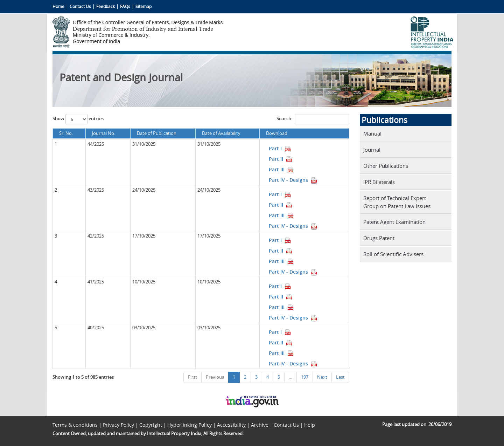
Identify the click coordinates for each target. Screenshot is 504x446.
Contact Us (80, 6)
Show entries (78, 119)
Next (322, 377)
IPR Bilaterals (379, 182)
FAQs (125, 6)
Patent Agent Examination (394, 222)
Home (58, 6)
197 (305, 377)
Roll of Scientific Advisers (393, 254)
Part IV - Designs (293, 180)
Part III (281, 169)
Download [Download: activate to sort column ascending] (277, 133)
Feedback (106, 6)
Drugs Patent (379, 238)
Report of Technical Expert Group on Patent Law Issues (397, 202)
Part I (280, 148)
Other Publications (386, 166)
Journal (372, 150)
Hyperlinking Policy (190, 425)
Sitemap (143, 6)
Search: (313, 119)
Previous (215, 377)
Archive (260, 425)
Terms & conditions (75, 425)
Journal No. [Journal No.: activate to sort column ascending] (104, 133)
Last (340, 377)
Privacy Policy (118, 425)
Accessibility (231, 425)
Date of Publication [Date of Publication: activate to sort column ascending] (157, 133)
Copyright (151, 425)
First (192, 377)
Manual (372, 133)
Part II (281, 159)
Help (310, 425)
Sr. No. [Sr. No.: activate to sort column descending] (66, 133)
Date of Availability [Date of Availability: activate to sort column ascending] (221, 133)
